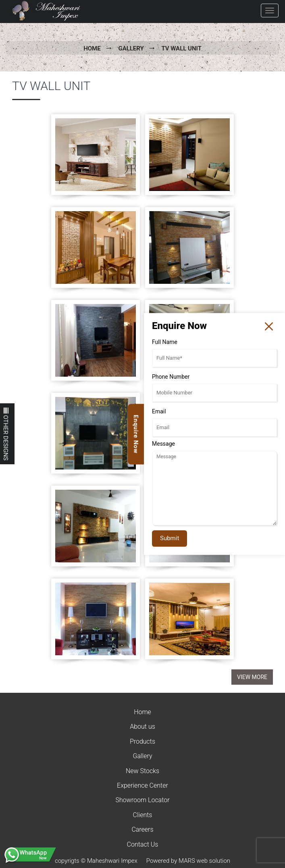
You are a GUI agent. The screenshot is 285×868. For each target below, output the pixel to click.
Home (92, 48)
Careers (142, 829)
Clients (143, 815)
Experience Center (142, 785)
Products (142, 741)
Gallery (131, 48)
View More (252, 677)
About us (142, 726)
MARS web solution (204, 861)
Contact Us (143, 844)
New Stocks (142, 771)
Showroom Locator (142, 800)
